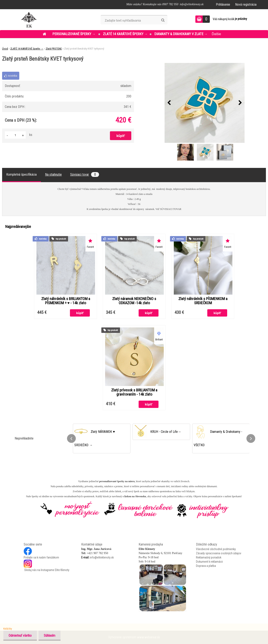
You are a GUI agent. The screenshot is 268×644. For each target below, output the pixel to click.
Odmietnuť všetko (20, 636)
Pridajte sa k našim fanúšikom (41, 557)
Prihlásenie (223, 4)
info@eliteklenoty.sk (102, 557)
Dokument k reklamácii (209, 562)
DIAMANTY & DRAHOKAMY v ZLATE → (181, 34)
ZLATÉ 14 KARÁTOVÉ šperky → (125, 34)
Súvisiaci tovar (85, 174)
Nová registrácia (246, 4)
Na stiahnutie (53, 174)
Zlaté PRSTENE (54, 49)
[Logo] (29, 20)
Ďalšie (216, 34)
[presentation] (169, 103)
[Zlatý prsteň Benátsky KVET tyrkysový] (205, 103)
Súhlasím (50, 636)
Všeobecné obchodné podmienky (216, 549)
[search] (163, 20)
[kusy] (15, 135)
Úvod (5, 49)
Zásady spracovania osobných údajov (219, 553)
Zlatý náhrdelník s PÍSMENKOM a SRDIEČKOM (203, 301)
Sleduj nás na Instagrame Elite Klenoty (46, 570)
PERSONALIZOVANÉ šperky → (74, 34)
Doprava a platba (206, 566)
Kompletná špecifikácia (21, 174)
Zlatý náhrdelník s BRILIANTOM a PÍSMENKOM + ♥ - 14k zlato (66, 301)
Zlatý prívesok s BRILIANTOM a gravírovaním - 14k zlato (134, 392)
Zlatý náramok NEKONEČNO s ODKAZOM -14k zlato (134, 301)
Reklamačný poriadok (209, 557)
